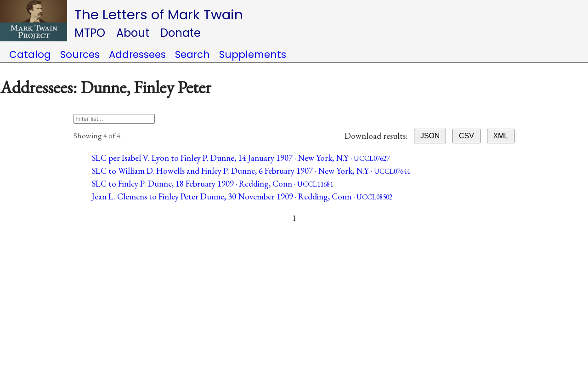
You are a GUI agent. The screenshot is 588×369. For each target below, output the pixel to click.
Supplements (253, 54)
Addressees (137, 54)
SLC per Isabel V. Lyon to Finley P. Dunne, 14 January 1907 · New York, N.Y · (241, 158)
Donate (181, 33)
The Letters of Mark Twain (159, 14)
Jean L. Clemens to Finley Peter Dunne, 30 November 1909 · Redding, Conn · (242, 196)
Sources (80, 54)
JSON (430, 136)
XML (501, 136)
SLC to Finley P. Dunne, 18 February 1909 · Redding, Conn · (212, 184)
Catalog (30, 54)
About (133, 33)
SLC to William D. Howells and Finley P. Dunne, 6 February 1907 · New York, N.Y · (251, 171)
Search (192, 54)
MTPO (90, 33)
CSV (466, 136)
